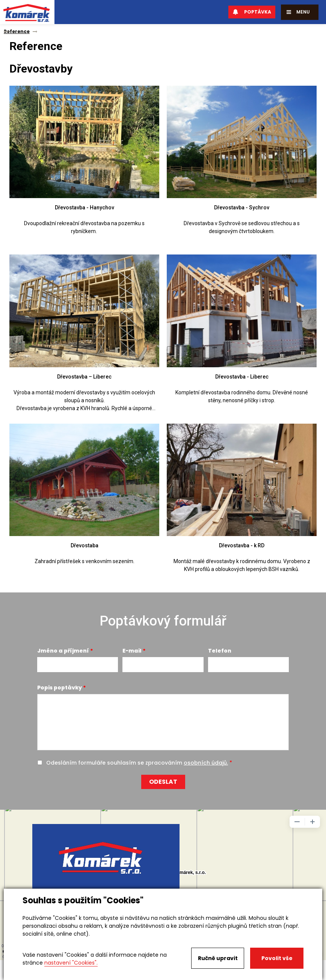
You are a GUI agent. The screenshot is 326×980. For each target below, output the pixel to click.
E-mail (132, 651)
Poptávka (252, 12)
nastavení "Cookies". (71, 963)
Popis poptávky (60, 688)
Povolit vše (277, 958)
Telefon (220, 651)
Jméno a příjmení (63, 651)
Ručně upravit (218, 958)
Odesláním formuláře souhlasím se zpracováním (137, 763)
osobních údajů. (206, 763)
